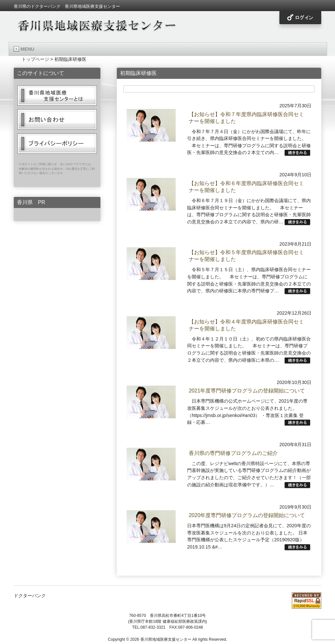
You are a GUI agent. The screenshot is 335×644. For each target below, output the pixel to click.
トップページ (35, 59)
